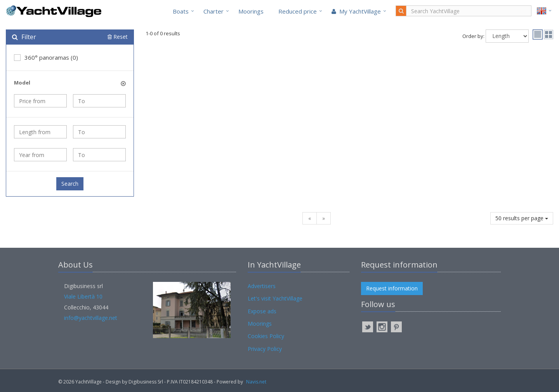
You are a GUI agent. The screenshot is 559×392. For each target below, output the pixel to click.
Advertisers (262, 286)
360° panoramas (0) (46, 57)
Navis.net (256, 382)
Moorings (251, 11)
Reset (118, 37)
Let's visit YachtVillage (275, 298)
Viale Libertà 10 (83, 296)
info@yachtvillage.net (91, 318)
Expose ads (262, 311)
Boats (181, 11)
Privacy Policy (265, 349)
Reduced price (298, 11)
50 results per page (522, 218)
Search (70, 184)
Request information (392, 288)
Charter (214, 11)
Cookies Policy (266, 336)
